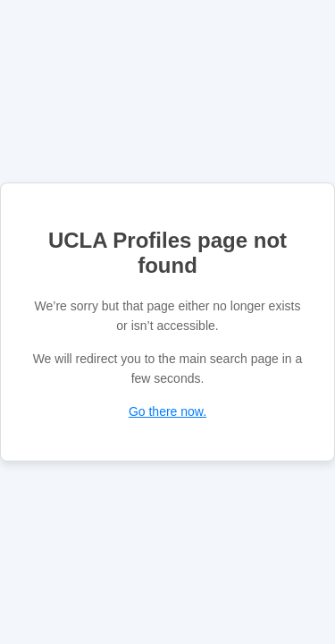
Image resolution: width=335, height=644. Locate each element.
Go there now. (167, 411)
